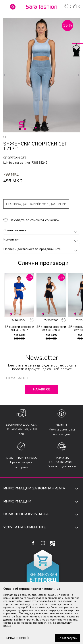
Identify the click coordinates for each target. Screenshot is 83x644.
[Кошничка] (76, 6)
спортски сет (15, 158)
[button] (13, 7)
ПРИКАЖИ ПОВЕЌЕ (17, 638)
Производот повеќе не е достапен (36, 204)
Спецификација (41, 230)
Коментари (41, 240)
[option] (41, 75)
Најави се (41, 389)
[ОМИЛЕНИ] (68, 7)
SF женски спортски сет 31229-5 (51, 328)
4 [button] (48, 128)
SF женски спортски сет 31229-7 (19, 328)
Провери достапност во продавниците (41, 249)
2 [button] (40, 128)
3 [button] (44, 128)
